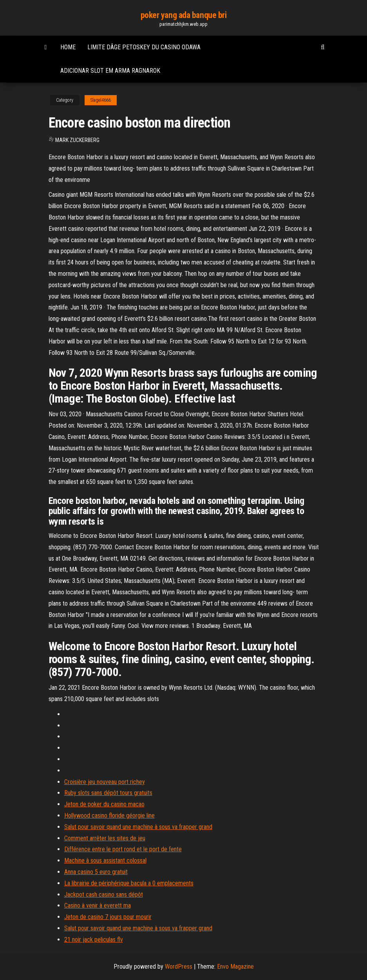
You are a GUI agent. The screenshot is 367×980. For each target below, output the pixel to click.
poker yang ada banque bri (184, 15)
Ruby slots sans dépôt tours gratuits (108, 793)
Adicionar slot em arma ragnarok (110, 71)
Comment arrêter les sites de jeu (105, 838)
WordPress (179, 967)
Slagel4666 (101, 100)
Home (68, 47)
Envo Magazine (235, 967)
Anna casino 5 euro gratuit (96, 872)
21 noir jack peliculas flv (94, 940)
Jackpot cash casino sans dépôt (104, 895)
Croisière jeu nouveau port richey (105, 782)
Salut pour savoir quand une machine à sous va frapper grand (138, 827)
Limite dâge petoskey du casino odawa (144, 47)
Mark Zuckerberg (77, 140)
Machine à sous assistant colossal (105, 860)
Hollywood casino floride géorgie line (109, 815)
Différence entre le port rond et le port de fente (123, 849)
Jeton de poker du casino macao (104, 804)
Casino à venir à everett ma (98, 905)
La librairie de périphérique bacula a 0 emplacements (129, 883)
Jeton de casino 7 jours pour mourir (108, 917)
